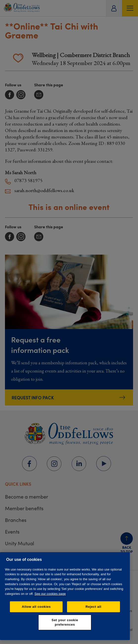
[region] (65, 596)
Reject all (93, 607)
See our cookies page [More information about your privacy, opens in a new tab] (50, 594)
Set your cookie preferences (65, 622)
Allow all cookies (36, 607)
